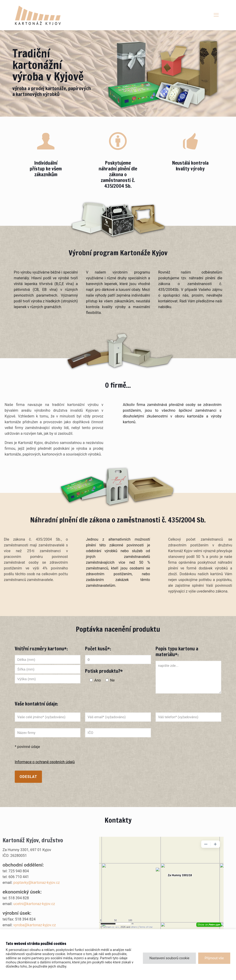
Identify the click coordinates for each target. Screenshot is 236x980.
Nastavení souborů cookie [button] (169, 958)
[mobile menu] (216, 15)
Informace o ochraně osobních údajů (45, 762)
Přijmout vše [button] (214, 958)
